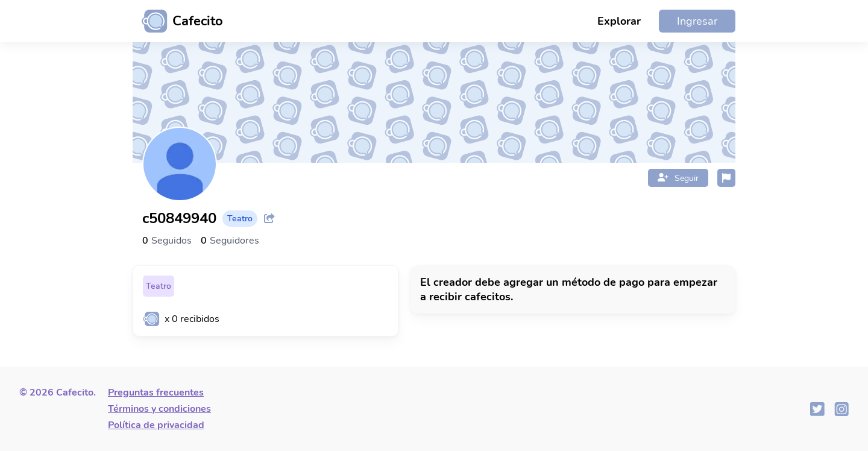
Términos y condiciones (159, 409)
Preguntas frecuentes (156, 393)
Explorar (619, 21)
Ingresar (697, 21)
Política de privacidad (156, 425)
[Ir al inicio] (178, 21)
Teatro (159, 286)
